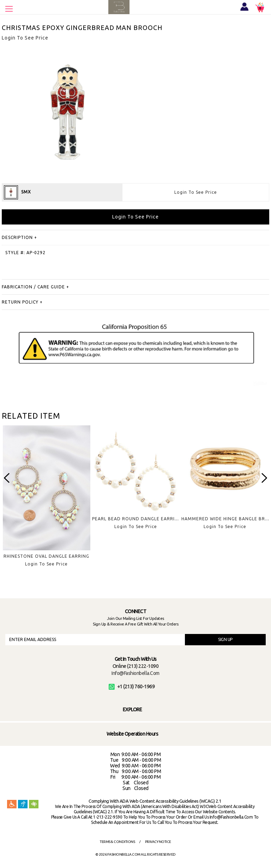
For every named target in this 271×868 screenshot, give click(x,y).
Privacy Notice (158, 842)
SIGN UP (225, 639)
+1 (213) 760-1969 (132, 687)
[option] (46, 502)
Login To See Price (196, 192)
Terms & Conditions (117, 842)
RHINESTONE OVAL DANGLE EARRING (46, 556)
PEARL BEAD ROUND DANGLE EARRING (137, 519)
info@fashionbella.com (135, 673)
